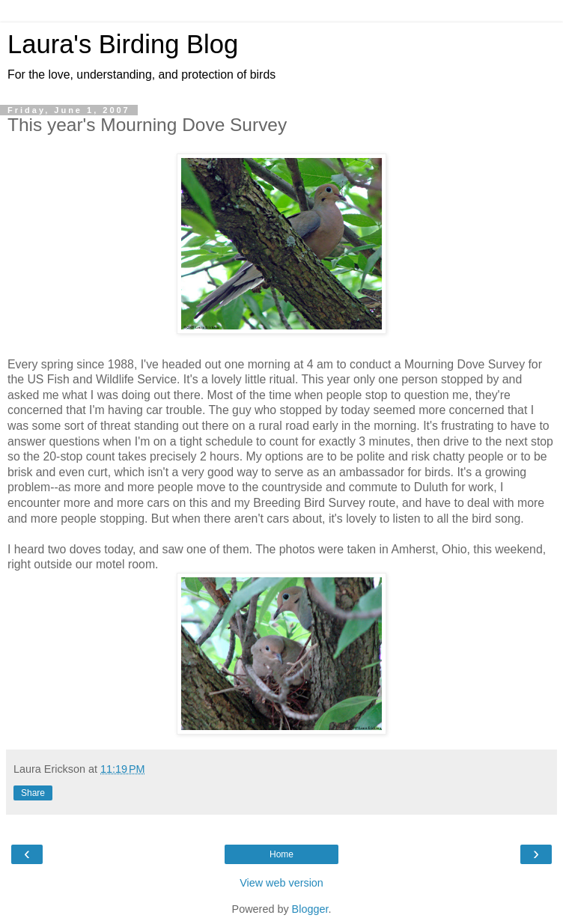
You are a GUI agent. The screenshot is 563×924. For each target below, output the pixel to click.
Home (281, 854)
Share (33, 793)
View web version (281, 883)
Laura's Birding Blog (123, 44)
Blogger (310, 909)
